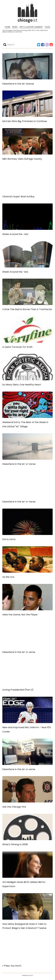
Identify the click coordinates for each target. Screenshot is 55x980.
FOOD (47, 27)
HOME (8, 27)
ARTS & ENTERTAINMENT (31, 27)
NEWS (15, 27)
